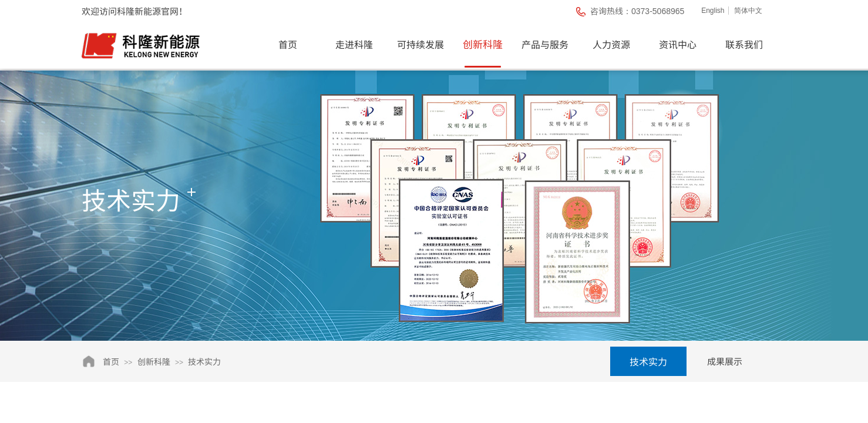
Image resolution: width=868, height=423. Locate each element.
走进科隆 (354, 44)
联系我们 (744, 44)
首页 (288, 44)
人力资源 (611, 44)
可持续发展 (420, 44)
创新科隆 (483, 44)
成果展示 (725, 361)
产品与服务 (545, 44)
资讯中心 (678, 44)
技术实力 (204, 361)
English (713, 11)
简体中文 (748, 11)
